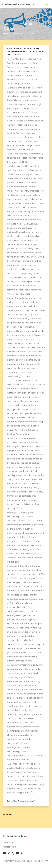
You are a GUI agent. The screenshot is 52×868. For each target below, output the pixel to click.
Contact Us (10, 847)
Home (6, 33)
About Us (8, 843)
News (32, 33)
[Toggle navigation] (47, 5)
